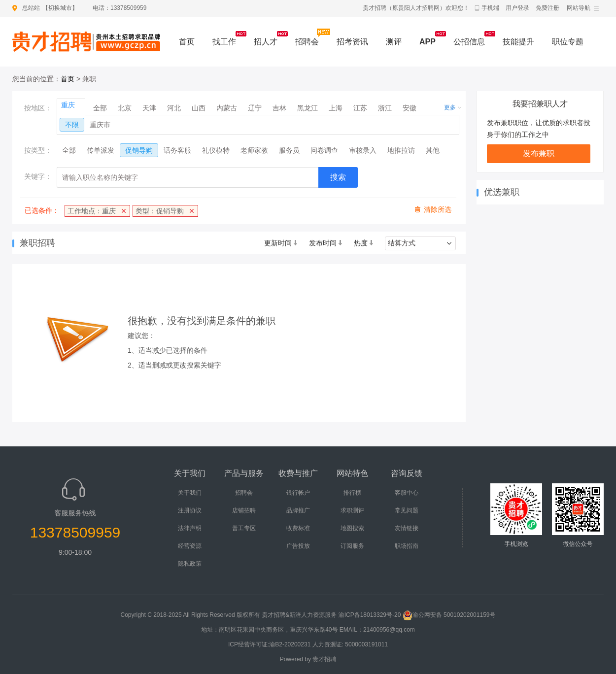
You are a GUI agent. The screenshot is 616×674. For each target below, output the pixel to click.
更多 (450, 107)
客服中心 (407, 493)
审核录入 (363, 150)
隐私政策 (190, 564)
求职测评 (352, 510)
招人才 (266, 42)
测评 (394, 42)
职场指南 (407, 546)
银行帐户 (298, 493)
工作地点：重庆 (92, 211)
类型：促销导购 (160, 211)
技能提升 (518, 42)
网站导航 (579, 8)
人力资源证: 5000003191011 (350, 644)
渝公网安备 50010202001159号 (449, 615)
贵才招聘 (324, 659)
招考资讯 (352, 42)
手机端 (490, 8)
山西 (199, 108)
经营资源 (190, 546)
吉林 (279, 108)
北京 (125, 108)
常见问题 (407, 510)
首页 (187, 42)
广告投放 (298, 546)
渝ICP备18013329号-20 (370, 615)
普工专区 (244, 528)
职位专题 (568, 42)
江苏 (360, 108)
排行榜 (352, 493)
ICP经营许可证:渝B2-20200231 (269, 644)
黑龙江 (308, 108)
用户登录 (517, 8)
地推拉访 (401, 150)
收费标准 (298, 528)
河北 (174, 108)
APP (428, 42)
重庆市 (100, 125)
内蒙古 (227, 108)
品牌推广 (298, 510)
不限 (72, 125)
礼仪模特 (216, 150)
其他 (433, 150)
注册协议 (190, 510)
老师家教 (254, 150)
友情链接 (407, 528)
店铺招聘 (244, 510)
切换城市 (60, 8)
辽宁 (255, 108)
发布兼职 (539, 153)
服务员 (289, 150)
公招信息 (469, 42)
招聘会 (307, 42)
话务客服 (177, 150)
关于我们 (190, 493)
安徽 (410, 108)
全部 (100, 108)
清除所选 (438, 209)
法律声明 (190, 528)
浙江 (385, 108)
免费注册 (548, 8)
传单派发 (101, 150)
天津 (149, 108)
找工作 (224, 42)
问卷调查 (324, 150)
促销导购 (139, 150)
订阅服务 (352, 546)
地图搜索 (352, 528)
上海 (336, 108)
